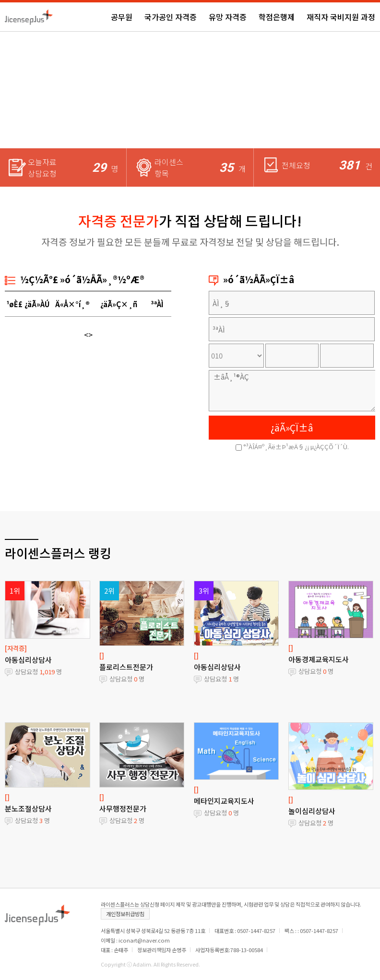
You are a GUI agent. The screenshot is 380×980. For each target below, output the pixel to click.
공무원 (122, 17)
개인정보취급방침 (125, 914)
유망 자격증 (228, 17)
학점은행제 (277, 17)
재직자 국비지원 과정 (341, 17)
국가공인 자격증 (171, 17)
